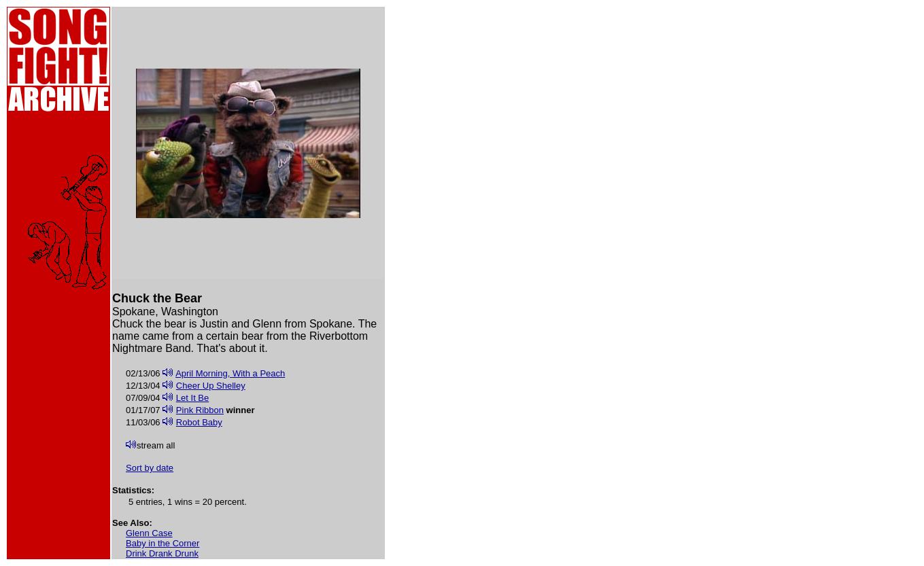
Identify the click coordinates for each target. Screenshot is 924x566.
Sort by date (150, 468)
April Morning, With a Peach (230, 373)
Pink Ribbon (200, 410)
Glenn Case (149, 533)
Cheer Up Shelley (211, 386)
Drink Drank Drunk (162, 553)
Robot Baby (199, 422)
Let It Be (192, 398)
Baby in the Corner (162, 543)
